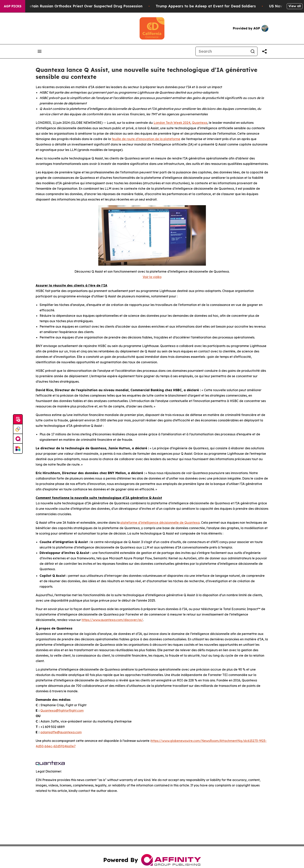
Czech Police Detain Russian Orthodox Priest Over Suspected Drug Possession (78, 6)
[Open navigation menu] (40, 51)
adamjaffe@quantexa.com (61, 732)
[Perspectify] (18, 429)
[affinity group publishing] (18, 439)
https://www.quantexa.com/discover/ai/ (112, 620)
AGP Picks (13, 6)
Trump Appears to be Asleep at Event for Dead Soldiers (211, 6)
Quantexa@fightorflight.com (62, 710)
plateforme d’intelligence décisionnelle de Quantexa (160, 523)
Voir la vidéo (152, 277)
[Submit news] (18, 419)
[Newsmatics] (18, 449)
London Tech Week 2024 (172, 123)
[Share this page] (264, 51)
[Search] (222, 51)
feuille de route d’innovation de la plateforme (146, 139)
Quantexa (200, 123)
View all (295, 6)
